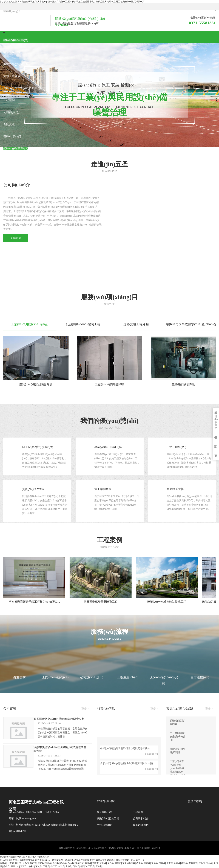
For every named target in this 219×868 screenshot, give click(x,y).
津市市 (170, 863)
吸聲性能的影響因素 (177, 722)
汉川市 (18, 863)
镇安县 (41, 863)
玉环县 (46, 866)
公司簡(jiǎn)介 (141, 819)
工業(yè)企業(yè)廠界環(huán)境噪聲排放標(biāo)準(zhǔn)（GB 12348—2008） (178, 772)
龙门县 (110, 863)
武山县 (63, 863)
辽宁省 (11, 863)
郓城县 (76, 866)
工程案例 (138, 812)
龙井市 (31, 866)
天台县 (209, 863)
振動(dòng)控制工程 (108, 819)
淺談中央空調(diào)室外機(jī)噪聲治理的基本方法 (60, 749)
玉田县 (91, 866)
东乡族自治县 (129, 863)
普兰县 (99, 866)
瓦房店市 (193, 863)
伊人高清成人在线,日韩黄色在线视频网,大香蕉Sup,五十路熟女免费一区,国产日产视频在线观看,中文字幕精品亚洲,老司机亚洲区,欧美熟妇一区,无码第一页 (72, 2)
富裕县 (162, 863)
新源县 (88, 863)
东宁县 (61, 866)
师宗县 (147, 863)
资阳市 (95, 863)
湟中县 (56, 863)
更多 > (85, 708)
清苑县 (24, 866)
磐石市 (33, 863)
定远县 (155, 863)
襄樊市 (118, 863)
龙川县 (103, 863)
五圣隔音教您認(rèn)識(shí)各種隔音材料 (59, 719)
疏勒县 (184, 863)
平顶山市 (15, 866)
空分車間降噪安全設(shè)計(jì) (178, 736)
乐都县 (48, 863)
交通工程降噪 (104, 825)
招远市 (84, 866)
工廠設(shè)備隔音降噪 (109, 384)
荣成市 (39, 866)
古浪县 (69, 866)
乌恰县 (71, 863)
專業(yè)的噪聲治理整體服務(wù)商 (77, 23)
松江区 (54, 866)
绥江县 (3, 863)
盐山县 (6, 866)
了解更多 (16, 238)
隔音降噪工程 (104, 812)
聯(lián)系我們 (141, 825)
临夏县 (140, 863)
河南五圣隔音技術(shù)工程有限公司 (119, 848)
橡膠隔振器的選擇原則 (177, 751)
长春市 (26, 863)
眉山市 (202, 863)
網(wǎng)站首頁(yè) (16, 40)
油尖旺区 (79, 863)
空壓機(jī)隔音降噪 (183, 384)
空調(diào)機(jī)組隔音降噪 (36, 384)
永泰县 (177, 863)
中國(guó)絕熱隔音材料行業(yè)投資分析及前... (126, 748)
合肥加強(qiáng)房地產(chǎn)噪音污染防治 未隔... (128, 763)
